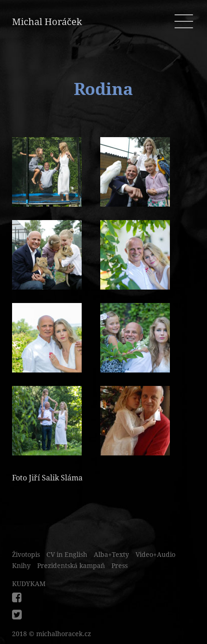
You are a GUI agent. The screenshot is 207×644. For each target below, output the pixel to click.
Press (120, 566)
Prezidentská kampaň (71, 566)
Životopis (26, 555)
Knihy (21, 566)
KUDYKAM (29, 584)
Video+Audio (155, 555)
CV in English (67, 555)
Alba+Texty (111, 555)
